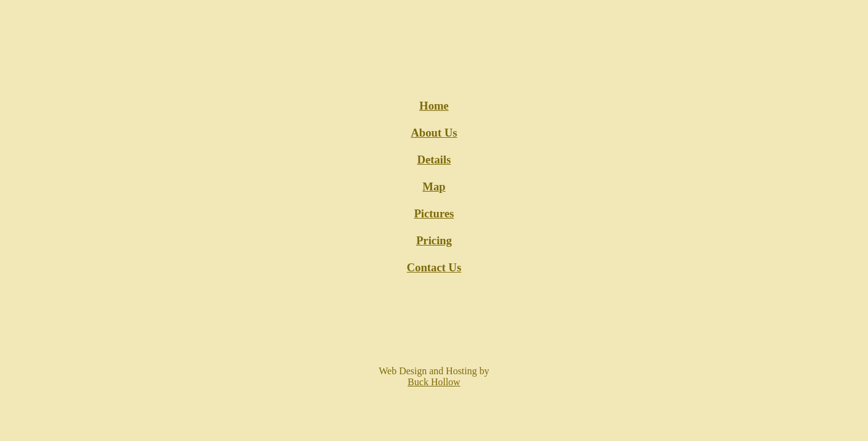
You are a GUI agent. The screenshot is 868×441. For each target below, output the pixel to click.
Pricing (434, 240)
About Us (434, 133)
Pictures (434, 213)
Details (434, 160)
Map (434, 187)
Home (434, 106)
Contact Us (434, 267)
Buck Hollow (434, 382)
